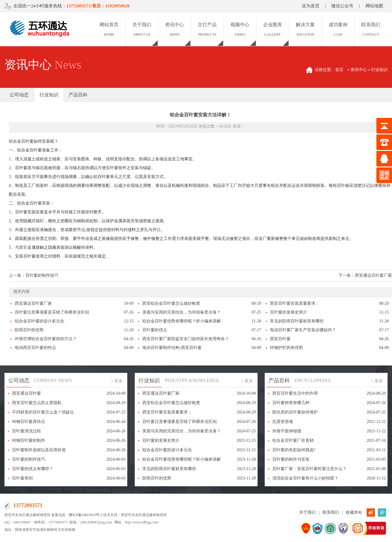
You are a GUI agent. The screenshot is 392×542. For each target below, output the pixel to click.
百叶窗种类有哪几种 (291, 403)
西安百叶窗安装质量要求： (295, 303)
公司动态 (19, 95)
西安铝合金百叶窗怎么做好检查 (171, 303)
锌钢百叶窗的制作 (29, 440)
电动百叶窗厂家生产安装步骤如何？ (303, 330)
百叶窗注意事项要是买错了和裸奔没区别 (52, 312)
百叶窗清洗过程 (27, 431)
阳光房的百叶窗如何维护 (295, 412)
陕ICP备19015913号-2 (86, 515)
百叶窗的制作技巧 (42, 275)
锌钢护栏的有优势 (286, 348)
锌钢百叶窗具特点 (29, 422)
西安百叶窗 (280, 339)
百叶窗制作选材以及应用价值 (39, 450)
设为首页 (311, 6)
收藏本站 (354, 512)
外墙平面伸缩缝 (287, 431)
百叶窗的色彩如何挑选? (294, 450)
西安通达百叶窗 (27, 393)
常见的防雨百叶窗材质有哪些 (297, 321)
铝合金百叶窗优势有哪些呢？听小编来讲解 (182, 321)
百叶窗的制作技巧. (29, 459)
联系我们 (331, 512)
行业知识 (49, 95)
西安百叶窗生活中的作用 (295, 393)
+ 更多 (117, 381)
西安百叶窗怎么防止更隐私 (37, 403)
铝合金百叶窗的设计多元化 (39, 321)
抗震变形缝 (283, 422)
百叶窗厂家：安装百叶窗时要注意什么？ (309, 469)
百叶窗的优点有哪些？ (33, 469)
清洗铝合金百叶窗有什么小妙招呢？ (305, 478)
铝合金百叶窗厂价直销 (293, 440)
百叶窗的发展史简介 (289, 312)
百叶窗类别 (22, 478)
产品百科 (78, 95)
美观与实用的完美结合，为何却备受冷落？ (182, 312)
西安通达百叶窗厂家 (373, 275)
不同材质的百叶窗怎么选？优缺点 (43, 412)
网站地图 (374, 6)
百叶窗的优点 (155, 330)
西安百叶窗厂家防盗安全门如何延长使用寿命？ (186, 339)
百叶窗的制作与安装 (291, 459)
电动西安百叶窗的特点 (35, 348)
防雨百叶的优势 (29, 330)
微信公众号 (342, 6)
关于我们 (307, 512)
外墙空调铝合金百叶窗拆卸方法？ (46, 339)
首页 (339, 70)
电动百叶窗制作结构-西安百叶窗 (172, 348)
